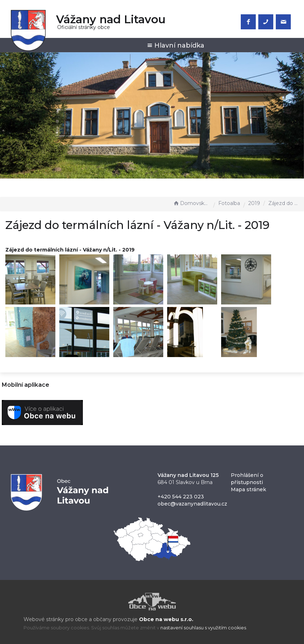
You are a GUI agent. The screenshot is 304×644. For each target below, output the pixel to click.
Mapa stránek (248, 489)
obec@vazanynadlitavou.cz (192, 504)
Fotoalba (229, 203)
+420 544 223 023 (181, 497)
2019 (254, 203)
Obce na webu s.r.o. (166, 619)
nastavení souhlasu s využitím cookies (203, 628)
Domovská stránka (191, 203)
